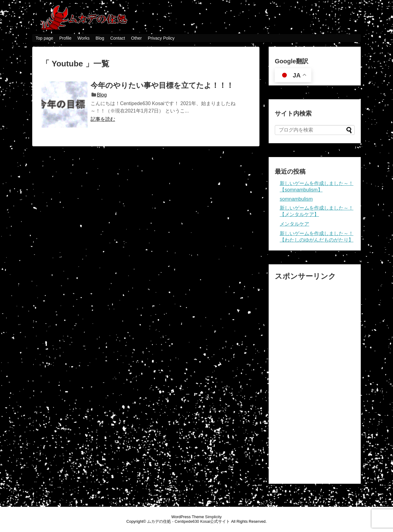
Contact (118, 38)
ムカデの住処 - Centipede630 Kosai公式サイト (189, 521)
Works (83, 38)
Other (136, 38)
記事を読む (103, 119)
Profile (65, 38)
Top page (45, 38)
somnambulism (296, 199)
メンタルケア (294, 224)
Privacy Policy (161, 38)
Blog (100, 38)
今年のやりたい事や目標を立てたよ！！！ (162, 85)
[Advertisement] (315, 379)
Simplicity (213, 517)
